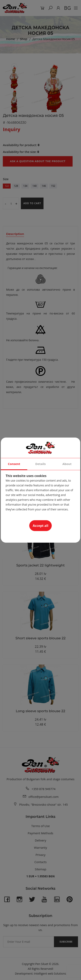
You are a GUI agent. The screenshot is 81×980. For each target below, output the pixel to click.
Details (40, 464)
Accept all (40, 526)
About (67, 464)
